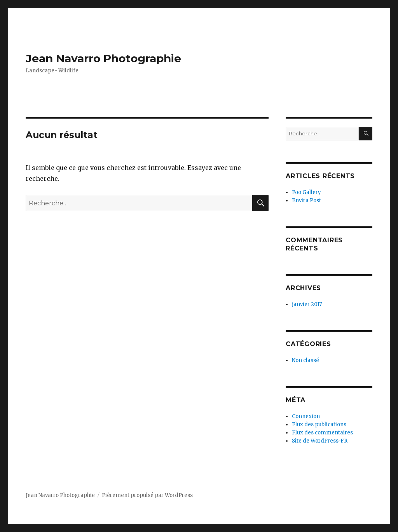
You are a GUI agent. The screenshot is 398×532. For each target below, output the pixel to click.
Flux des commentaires (322, 433)
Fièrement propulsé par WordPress (147, 495)
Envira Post (306, 200)
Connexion (306, 416)
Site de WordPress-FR (320, 441)
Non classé (305, 360)
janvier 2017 (307, 304)
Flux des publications (319, 424)
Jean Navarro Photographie (103, 58)
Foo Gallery (306, 192)
